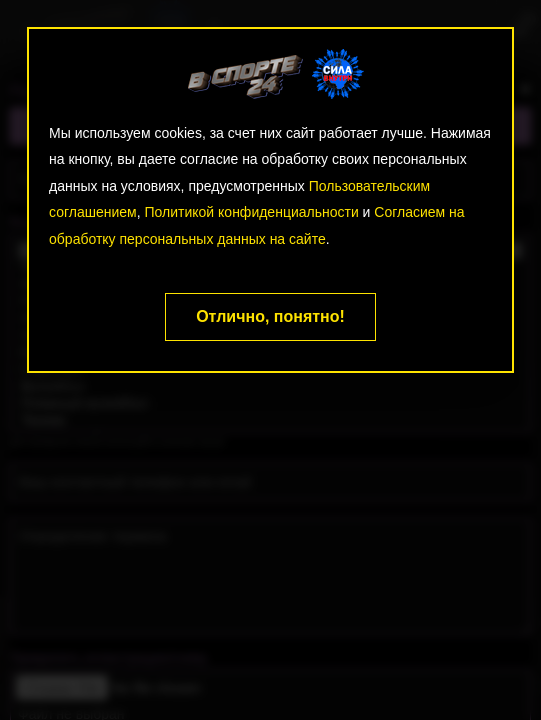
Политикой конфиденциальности (252, 212)
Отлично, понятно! (270, 316)
